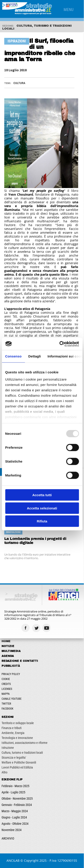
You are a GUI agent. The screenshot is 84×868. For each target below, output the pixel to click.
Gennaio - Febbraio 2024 (17, 805)
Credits (6, 684)
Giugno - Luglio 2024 (14, 817)
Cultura (19, 83)
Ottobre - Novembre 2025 (17, 799)
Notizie (8, 646)
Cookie (6, 679)
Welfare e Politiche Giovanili (19, 762)
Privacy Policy (11, 674)
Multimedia (11, 651)
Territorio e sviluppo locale (18, 723)
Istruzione (8, 748)
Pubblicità (11, 666)
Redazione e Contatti (20, 661)
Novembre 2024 (12, 830)
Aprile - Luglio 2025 (14, 792)
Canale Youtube (12, 699)
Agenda (8, 656)
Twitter (6, 704)
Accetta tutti (42, 495)
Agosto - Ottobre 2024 (15, 824)
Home (6, 641)
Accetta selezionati (42, 508)
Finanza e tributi (12, 728)
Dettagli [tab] (34, 356)
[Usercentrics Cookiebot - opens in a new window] (60, 344)
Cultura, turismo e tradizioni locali (22, 753)
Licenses (7, 689)
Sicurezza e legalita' (14, 758)
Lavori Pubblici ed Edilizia (17, 767)
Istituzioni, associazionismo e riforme (25, 743)
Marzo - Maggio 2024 (15, 811)
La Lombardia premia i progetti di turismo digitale (35, 541)
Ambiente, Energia (13, 733)
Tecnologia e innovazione (17, 738)
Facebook (8, 709)
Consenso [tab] (13, 356)
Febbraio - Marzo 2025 (16, 786)
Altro (5, 772)
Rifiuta (42, 521)
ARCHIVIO (8, 838)
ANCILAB (13, 860)
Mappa (6, 694)
